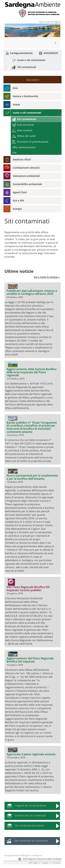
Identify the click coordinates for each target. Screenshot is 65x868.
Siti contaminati (24, 67)
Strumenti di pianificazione (30, 142)
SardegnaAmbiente (19, 53)
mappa (45, 863)
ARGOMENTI (49, 53)
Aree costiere (22, 130)
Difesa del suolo (24, 136)
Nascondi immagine (50, 22)
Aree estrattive (23, 125)
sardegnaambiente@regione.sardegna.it (23, 855)
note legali (33, 863)
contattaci (56, 863)
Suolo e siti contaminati (29, 60)
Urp (14, 152)
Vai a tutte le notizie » (47, 277)
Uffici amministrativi (24, 147)
